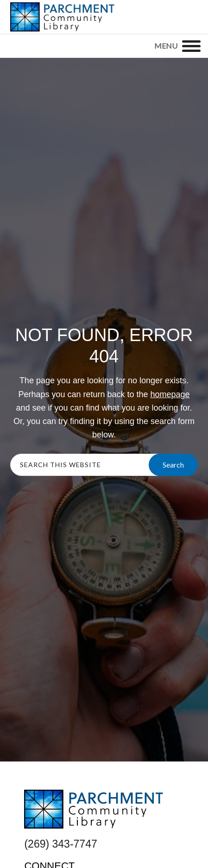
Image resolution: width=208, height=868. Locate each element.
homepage (170, 394)
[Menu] (191, 46)
